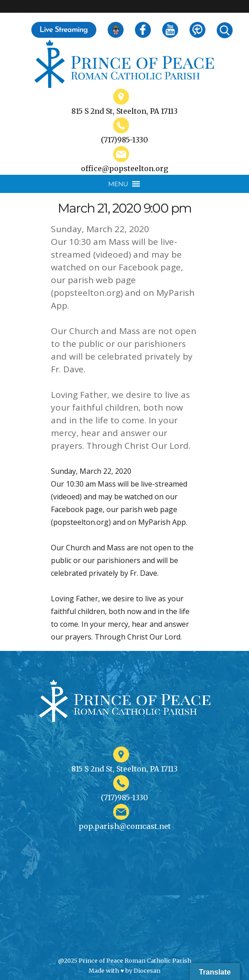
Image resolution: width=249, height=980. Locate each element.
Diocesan (147, 970)
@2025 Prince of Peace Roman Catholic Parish (125, 960)
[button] (118, 184)
